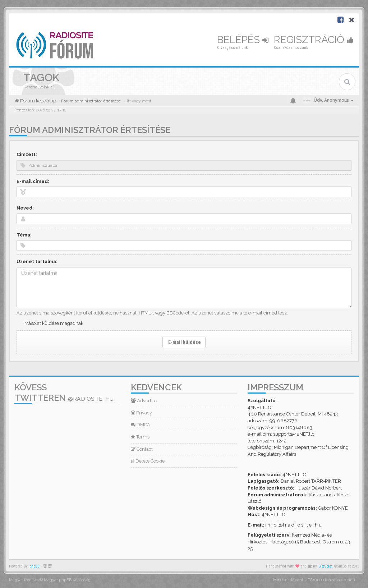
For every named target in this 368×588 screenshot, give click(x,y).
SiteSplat (326, 566)
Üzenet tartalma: (37, 261)
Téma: (24, 235)
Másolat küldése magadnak (54, 323)
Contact (142, 449)
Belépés (243, 40)
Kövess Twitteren (64, 392)
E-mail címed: (33, 181)
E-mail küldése (184, 342)
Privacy (141, 413)
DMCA (141, 425)
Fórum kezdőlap (38, 101)
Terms (140, 437)
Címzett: (27, 154)
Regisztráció (314, 40)
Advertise (144, 401)
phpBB (34, 566)
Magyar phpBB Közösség (67, 580)
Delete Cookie (148, 461)
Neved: (25, 208)
